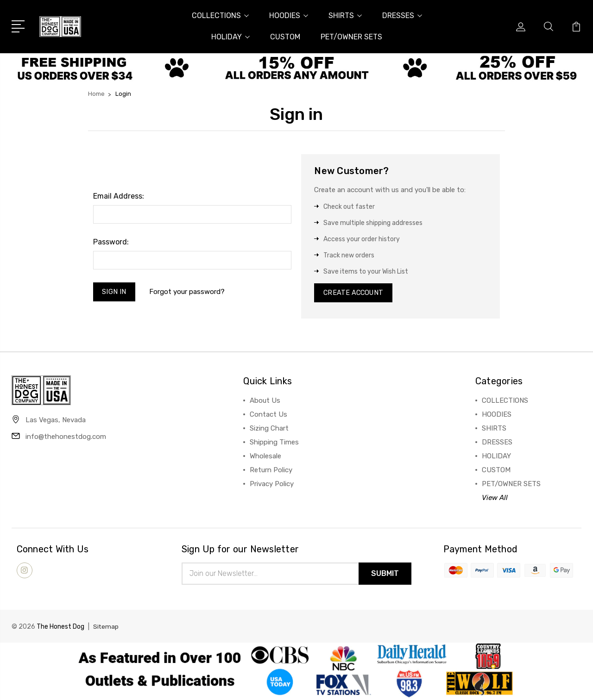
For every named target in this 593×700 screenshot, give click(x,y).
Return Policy (271, 471)
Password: (111, 242)
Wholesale (265, 457)
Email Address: (119, 196)
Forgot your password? (188, 293)
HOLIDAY (230, 37)
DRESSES (402, 16)
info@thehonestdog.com (66, 438)
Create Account (355, 294)
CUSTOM (285, 37)
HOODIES (289, 16)
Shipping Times (274, 444)
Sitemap (106, 628)
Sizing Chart (269, 430)
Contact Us (268, 416)
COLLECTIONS (220, 16)
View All (495, 499)
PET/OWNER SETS (351, 37)
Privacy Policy (272, 485)
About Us (265, 402)
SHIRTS (345, 16)
